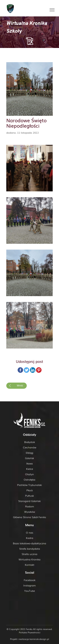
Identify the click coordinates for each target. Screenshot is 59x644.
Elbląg (29, 453)
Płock (30, 490)
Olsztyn (29, 474)
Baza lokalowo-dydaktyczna (29, 543)
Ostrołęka (29, 479)
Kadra (30, 538)
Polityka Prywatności (30, 632)
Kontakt (30, 565)
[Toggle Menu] (52, 10)
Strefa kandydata (30, 549)
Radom (30, 506)
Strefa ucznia (29, 554)
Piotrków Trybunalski (29, 485)
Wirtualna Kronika (29, 559)
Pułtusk (29, 496)
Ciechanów (30, 447)
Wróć (20, 385)
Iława (29, 463)
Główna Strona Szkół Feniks (29, 517)
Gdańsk (29, 458)
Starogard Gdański (29, 501)
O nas (29, 532)
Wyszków (30, 512)
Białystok (30, 442)
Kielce (30, 469)
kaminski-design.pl (39, 639)
